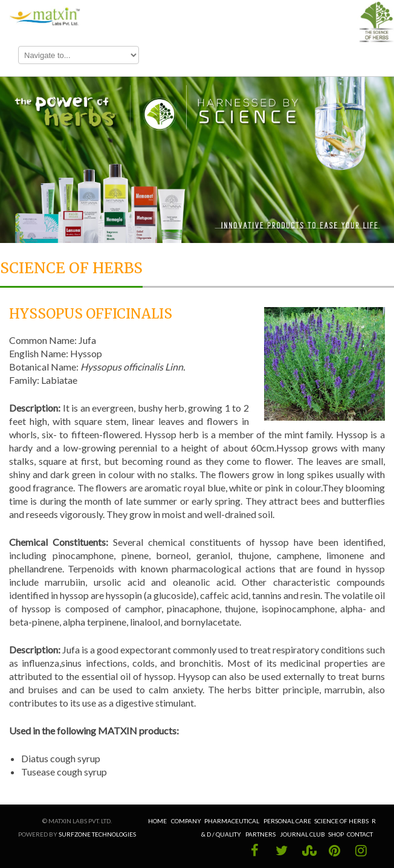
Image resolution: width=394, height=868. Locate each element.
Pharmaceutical (232, 821)
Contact (360, 834)
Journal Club (302, 834)
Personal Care (287, 821)
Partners (261, 834)
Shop (336, 834)
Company (186, 821)
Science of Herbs (341, 821)
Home (158, 821)
